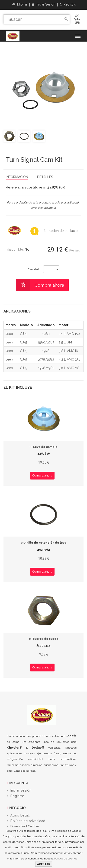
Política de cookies (66, 859)
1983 (46, 334)
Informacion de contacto (54, 231)
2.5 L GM (65, 342)
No (27, 249)
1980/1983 (46, 342)
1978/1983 (46, 359)
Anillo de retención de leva (44, 543)
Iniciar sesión (43, 4)
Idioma (20, 4)
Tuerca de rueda (43, 639)
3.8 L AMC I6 (68, 351)
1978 (46, 351)
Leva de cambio (43, 447)
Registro (68, 4)
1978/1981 (46, 368)
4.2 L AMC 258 (70, 359)
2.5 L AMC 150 (69, 334)
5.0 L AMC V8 (69, 368)
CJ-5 (23, 334)
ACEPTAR (44, 864)
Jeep (9, 334)
